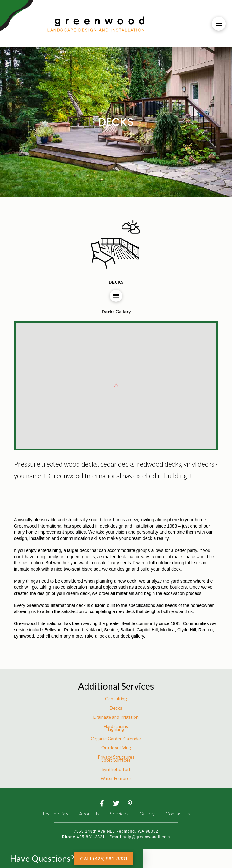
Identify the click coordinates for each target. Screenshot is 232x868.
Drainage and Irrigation (116, 717)
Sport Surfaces (116, 760)
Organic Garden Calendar (116, 738)
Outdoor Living (116, 748)
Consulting (116, 699)
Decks (116, 708)
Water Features (116, 778)
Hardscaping (116, 726)
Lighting (116, 729)
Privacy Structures (116, 757)
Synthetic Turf (116, 769)
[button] (219, 24)
